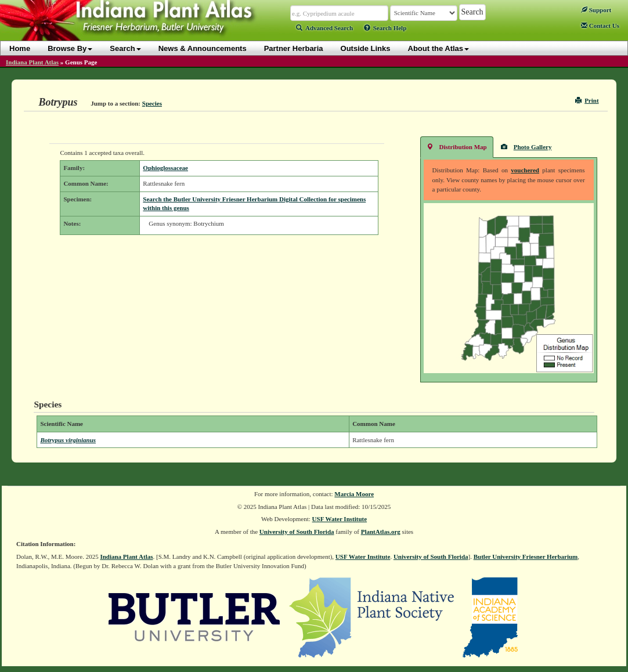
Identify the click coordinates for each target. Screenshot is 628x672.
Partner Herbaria (294, 48)
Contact (600, 26)
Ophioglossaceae (165, 168)
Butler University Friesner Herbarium (526, 557)
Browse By (70, 48)
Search (125, 48)
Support (596, 10)
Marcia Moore (354, 494)
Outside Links (366, 48)
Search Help (385, 28)
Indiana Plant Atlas (32, 62)
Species (152, 103)
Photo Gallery (526, 147)
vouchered (525, 170)
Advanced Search (324, 28)
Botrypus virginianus (68, 440)
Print (587, 100)
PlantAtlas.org (381, 532)
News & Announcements (203, 48)
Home (20, 48)
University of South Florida (297, 532)
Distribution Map (457, 147)
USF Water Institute (340, 519)
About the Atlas (439, 48)
